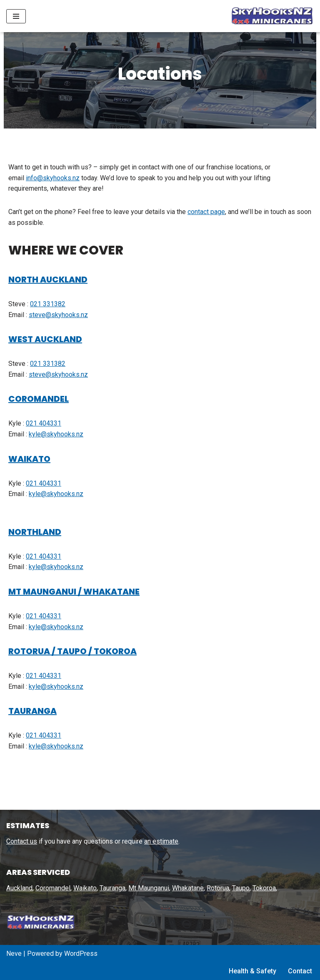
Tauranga (112, 888)
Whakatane (188, 888)
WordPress (81, 954)
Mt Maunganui (149, 888)
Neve (14, 954)
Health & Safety (252, 971)
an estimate (161, 841)
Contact (300, 971)
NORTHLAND (35, 533)
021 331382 (48, 305)
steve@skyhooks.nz (58, 316)
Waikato (85, 888)
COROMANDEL (39, 400)
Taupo (241, 888)
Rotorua (218, 888)
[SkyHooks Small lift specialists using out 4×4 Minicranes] (270, 16)
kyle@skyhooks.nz (56, 435)
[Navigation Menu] (16, 16)
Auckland (19, 888)
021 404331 (44, 424)
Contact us (22, 841)
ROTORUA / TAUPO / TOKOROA (72, 652)
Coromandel (53, 888)
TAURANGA (32, 712)
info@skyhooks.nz (53, 179)
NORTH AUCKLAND (48, 280)
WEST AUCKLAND (45, 340)
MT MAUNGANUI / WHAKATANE (74, 592)
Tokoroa (264, 888)
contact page (206, 213)
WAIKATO (29, 460)
